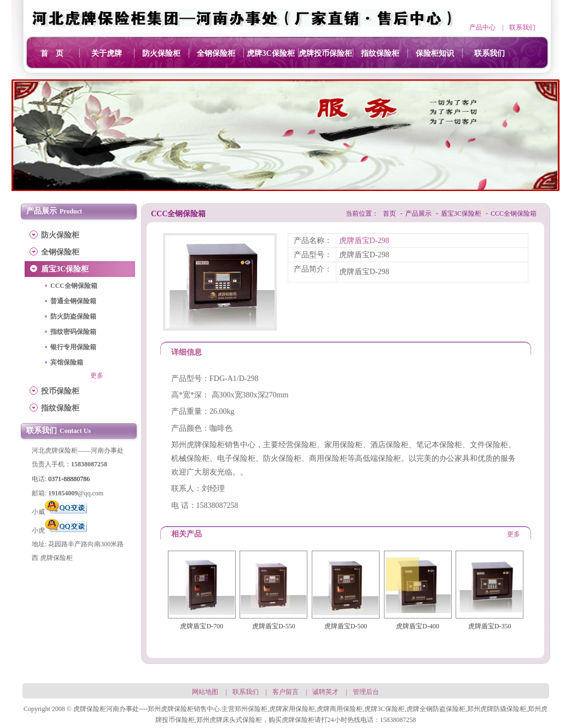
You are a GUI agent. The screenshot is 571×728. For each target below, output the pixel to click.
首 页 (52, 53)
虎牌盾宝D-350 (490, 626)
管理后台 (366, 692)
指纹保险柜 (380, 53)
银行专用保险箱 (73, 347)
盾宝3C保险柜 (65, 269)
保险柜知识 (435, 53)
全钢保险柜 (216, 53)
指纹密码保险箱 (73, 332)
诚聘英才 (325, 692)
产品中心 (482, 27)
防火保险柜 (161, 53)
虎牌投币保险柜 (325, 53)
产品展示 (418, 213)
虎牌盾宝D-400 (418, 626)
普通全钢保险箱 (73, 301)
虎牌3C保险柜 (270, 53)
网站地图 (205, 692)
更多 (97, 375)
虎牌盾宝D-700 (202, 626)
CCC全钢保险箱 (74, 286)
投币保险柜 (60, 391)
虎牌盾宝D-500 (346, 626)
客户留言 (285, 692)
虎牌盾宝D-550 (274, 626)
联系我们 (522, 27)
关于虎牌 (107, 53)
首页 (389, 213)
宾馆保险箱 (67, 362)
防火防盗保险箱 (73, 316)
